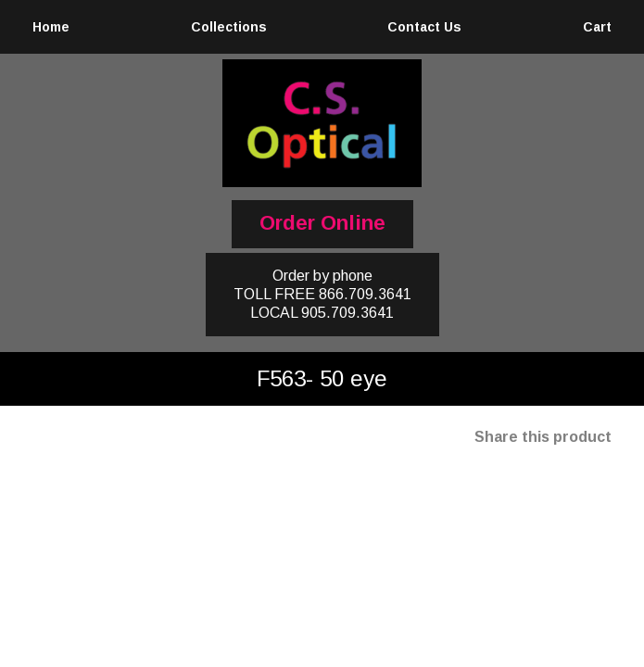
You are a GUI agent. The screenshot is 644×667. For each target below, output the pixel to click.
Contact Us (424, 27)
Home (51, 27)
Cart (597, 27)
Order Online (322, 223)
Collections (229, 27)
